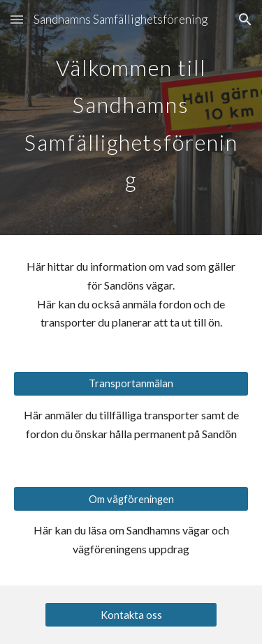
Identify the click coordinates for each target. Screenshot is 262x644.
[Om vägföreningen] (131, 499)
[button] (17, 19)
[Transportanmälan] (131, 384)
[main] (131, 118)
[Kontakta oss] (131, 615)
